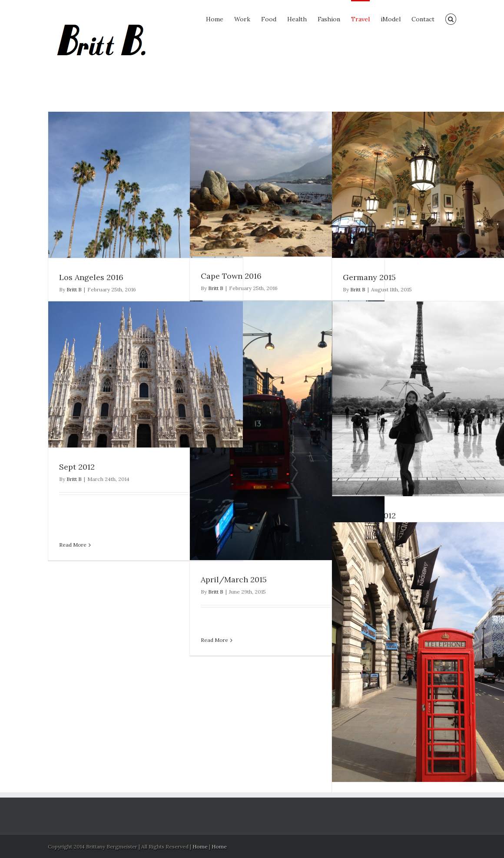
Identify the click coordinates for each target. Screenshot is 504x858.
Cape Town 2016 (231, 276)
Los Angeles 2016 (91, 277)
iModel (391, 19)
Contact (423, 19)
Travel (360, 19)
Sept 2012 (77, 467)
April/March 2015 (234, 579)
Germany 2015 (369, 277)
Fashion (329, 19)
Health (297, 19)
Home (215, 19)
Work (242, 19)
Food (269, 19)
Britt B (74, 289)
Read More (214, 640)
